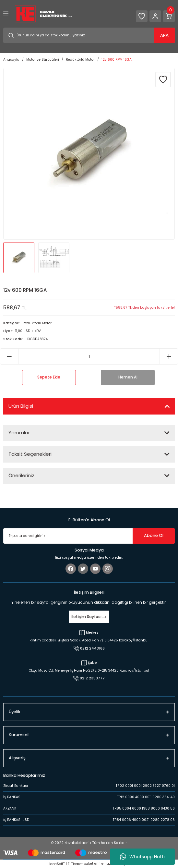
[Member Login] (155, 16)
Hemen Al (128, 377)
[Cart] (169, 16)
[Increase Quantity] (169, 356)
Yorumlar (19, 433)
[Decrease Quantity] (9, 356)
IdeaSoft (57, 864)
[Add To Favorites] (163, 80)
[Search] (89, 35)
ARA (164, 35)
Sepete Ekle (49, 377)
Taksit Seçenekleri (30, 454)
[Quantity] (89, 356)
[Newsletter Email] (89, 536)
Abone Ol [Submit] (154, 535)
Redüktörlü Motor (37, 323)
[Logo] (44, 13)
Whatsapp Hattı (142, 857)
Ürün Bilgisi (21, 406)
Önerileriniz (21, 475)
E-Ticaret (75, 864)
